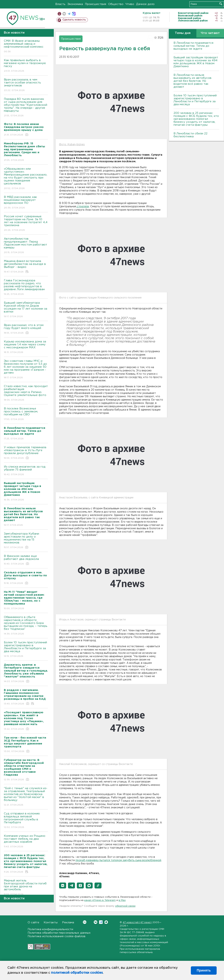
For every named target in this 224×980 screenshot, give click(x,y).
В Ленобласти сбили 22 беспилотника (190, 135)
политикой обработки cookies (77, 973)
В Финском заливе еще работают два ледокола (26, 560)
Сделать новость (74, 20)
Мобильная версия (59, 14)
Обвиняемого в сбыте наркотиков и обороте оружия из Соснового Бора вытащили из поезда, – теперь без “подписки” (26, 626)
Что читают (210, 33)
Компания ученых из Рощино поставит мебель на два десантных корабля (26, 841)
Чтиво (130, 4)
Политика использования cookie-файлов (57, 936)
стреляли (83, 207)
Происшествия (96, 4)
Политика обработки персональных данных (59, 933)
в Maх (122, 900)
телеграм (69, 14)
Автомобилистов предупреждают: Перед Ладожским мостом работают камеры (26, 246)
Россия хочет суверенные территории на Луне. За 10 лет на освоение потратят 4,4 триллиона (26, 223)
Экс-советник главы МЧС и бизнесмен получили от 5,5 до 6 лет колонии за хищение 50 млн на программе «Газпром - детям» (26, 369)
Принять (204, 970)
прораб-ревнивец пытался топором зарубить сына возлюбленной (118, 860)
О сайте (33, 922)
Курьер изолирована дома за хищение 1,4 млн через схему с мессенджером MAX (26, 347)
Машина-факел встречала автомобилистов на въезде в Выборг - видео (26, 267)
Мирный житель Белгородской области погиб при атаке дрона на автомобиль (26, 888)
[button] (63, 885)
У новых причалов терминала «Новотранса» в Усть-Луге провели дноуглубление (26, 453)
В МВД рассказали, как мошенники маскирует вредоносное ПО (26, 203)
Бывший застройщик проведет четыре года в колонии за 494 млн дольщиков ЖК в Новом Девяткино (196, 62)
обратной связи (125, 906)
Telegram (101, 922)
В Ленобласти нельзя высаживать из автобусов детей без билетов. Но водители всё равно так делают (192, 81)
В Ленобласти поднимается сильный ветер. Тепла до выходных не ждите (193, 46)
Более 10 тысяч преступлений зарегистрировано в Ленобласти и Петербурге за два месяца (26, 649)
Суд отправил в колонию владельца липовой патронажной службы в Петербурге (26, 821)
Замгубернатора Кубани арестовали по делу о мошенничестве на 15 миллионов (26, 541)
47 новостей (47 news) (137, 922)
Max (106, 922)
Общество (116, 4)
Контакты (51, 922)
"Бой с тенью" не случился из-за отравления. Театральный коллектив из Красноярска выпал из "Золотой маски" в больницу (26, 797)
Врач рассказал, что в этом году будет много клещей (26, 329)
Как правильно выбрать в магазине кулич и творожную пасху (26, 66)
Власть (60, 4)
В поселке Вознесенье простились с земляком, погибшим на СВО (26, 414)
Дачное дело (145, 4)
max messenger (74, 14)
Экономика (75, 4)
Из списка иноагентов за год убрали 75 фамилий (26, 471)
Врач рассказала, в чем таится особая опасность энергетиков (26, 85)
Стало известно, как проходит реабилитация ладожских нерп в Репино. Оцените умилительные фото (26, 393)
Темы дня (183, 33)
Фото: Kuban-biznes (72, 145)
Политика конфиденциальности (50, 929)
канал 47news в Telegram (100, 900)
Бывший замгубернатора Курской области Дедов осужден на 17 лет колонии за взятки (26, 310)
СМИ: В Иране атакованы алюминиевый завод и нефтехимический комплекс (26, 46)
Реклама (68, 922)
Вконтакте (85, 922)
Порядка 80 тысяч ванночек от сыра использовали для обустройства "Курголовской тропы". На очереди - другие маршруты (26, 108)
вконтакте (64, 14)
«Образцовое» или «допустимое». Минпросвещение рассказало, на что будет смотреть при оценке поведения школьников (26, 179)
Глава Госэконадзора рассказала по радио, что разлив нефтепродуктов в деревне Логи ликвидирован (26, 288)
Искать (221, 4)
